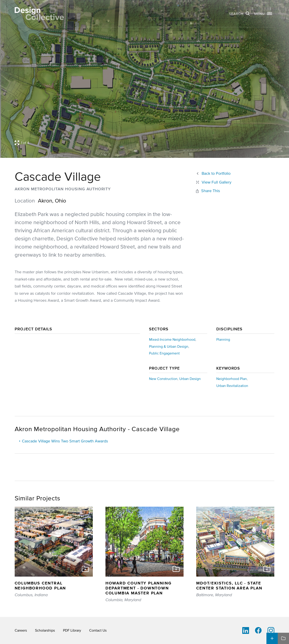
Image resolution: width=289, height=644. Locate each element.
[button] (263, 14)
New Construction (163, 379)
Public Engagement (164, 353)
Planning (223, 339)
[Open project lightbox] (111, 143)
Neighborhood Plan (232, 379)
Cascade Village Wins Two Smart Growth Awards (65, 441)
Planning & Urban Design (169, 346)
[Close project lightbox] (213, 182)
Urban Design (190, 379)
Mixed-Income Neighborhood (172, 339)
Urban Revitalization (232, 386)
